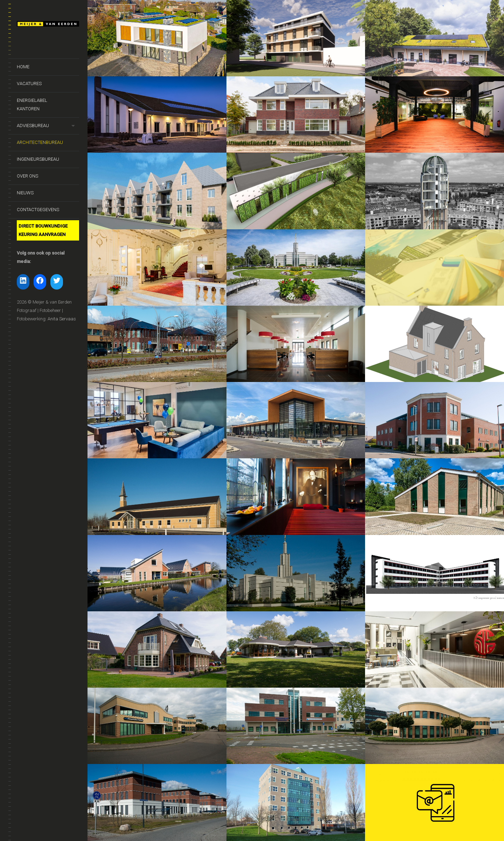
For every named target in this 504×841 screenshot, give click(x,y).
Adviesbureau (33, 126)
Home (23, 67)
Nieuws (25, 193)
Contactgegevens (38, 210)
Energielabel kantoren (32, 105)
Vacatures (29, 84)
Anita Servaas (62, 319)
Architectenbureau (40, 142)
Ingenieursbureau (38, 159)
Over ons (27, 176)
